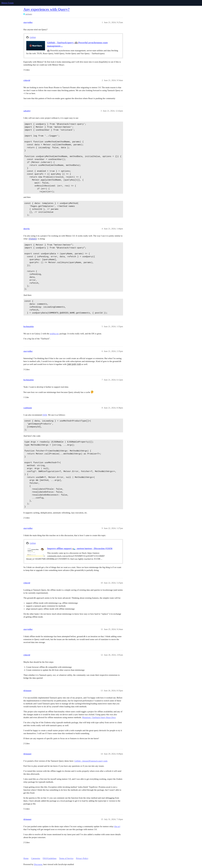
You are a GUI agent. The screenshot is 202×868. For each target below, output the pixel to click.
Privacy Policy (82, 858)
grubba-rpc (54, 334)
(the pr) (117, 826)
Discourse (38, 864)
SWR (45, 415)
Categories (36, 858)
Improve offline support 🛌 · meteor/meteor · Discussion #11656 (80, 548)
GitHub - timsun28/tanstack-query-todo (91, 761)
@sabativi (33, 239)
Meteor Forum (7, 3)
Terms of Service (66, 858)
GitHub (33, 37)
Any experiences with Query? (47, 9)
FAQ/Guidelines (50, 858)
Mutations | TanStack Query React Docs (99, 717)
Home (26, 858)
